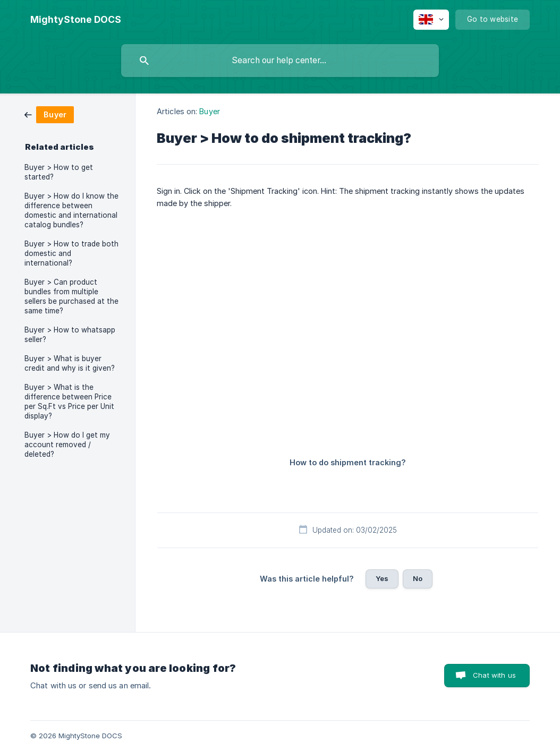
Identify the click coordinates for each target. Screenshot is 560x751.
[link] (49, 114)
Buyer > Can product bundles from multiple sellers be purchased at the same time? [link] (71, 296)
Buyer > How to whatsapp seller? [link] (70, 335)
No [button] (418, 578)
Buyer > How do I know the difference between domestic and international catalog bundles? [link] (71, 210)
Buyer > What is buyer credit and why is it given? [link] (70, 363)
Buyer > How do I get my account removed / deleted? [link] (67, 445)
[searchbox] (280, 61)
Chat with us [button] (494, 675)
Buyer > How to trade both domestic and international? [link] (71, 253)
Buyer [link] (210, 111)
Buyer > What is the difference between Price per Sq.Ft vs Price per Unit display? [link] (69, 402)
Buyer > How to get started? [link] (59, 172)
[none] (76, 20)
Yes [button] (382, 578)
